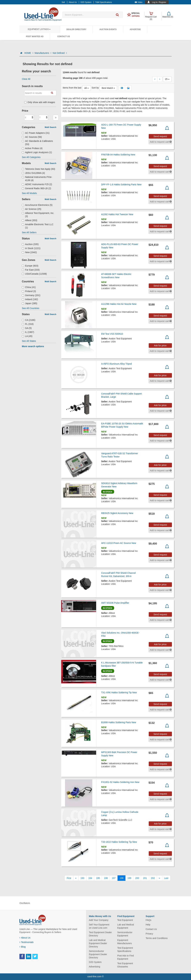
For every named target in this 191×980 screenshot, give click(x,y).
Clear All (26, 79)
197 (114, 878)
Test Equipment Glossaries (125, 965)
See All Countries (31, 308)
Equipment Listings (39, 29)
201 (145, 878)
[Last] (166, 878)
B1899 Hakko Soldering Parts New (119, 722)
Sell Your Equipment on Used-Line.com (99, 926)
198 (121, 878)
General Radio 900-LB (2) (36, 188)
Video (139, 2)
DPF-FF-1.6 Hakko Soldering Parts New (121, 184)
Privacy (149, 934)
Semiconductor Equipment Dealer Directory (98, 954)
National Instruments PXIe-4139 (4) (37, 179)
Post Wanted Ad (35, 37)
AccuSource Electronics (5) (37, 205)
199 (129, 878)
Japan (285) (30, 303)
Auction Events (108, 29)
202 (153, 878)
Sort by (95, 88)
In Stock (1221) (31, 248)
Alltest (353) (30, 220)
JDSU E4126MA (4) (33, 173)
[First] (69, 878)
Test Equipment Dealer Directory (100, 934)
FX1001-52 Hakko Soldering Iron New (120, 782)
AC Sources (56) (32, 137)
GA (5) (27, 328)
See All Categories (31, 157)
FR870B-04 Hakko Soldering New (118, 155)
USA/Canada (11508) (34, 274)
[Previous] (76, 878)
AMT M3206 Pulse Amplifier (115, 603)
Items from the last (72, 88)
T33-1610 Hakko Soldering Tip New (119, 842)
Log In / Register (159, 2)
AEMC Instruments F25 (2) (37, 184)
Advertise (135, 29)
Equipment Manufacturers (124, 942)
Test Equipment (125, 920)
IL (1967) (28, 332)
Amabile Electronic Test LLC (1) (38, 226)
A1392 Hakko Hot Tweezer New (117, 214)
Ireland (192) (30, 299)
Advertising (94, 967)
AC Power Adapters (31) (36, 133)
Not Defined (60, 53)
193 (82, 878)
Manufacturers (43, 53)
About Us (25, 938)
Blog (22, 947)
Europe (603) (30, 266)
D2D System (95, 962)
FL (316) (28, 324)
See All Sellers (29, 232)
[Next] (159, 878)
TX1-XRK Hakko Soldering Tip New (119, 692)
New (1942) (29, 252)
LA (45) (27, 336)
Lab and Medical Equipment (126, 926)
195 (98, 878)
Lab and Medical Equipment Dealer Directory (98, 943)
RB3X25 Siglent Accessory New (117, 513)
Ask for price (160, 346)
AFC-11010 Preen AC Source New (119, 543)
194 (90, 878)
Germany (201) (31, 295)
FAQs (149, 920)
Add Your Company (99, 920)
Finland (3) (29, 291)
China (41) (29, 287)
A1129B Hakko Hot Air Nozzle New (119, 304)
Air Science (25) (32, 209)
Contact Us (64, 37)
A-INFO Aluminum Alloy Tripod (116, 364)
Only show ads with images (40, 102)
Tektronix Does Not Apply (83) (38, 169)
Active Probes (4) (32, 148)
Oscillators (25, 903)
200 (137, 878)
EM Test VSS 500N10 (112, 334)
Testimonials (26, 942)
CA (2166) (29, 320)
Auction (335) (30, 244)
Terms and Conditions (157, 938)
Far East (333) (31, 270)
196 (106, 878)
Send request (160, 136)
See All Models (29, 193)
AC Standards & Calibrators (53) (37, 143)
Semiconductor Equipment (125, 934)
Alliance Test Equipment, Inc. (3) (38, 215)
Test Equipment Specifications (125, 949)
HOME (29, 53)
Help (148, 925)
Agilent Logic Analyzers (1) (37, 152)
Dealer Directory (76, 29)
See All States (29, 341)
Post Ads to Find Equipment (125, 957)
